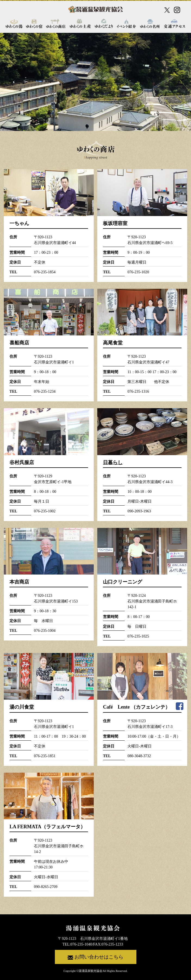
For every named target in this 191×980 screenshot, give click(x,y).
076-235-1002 (45, 511)
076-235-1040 (81, 944)
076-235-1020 (138, 272)
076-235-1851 (45, 756)
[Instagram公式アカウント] (177, 10)
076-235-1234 (45, 391)
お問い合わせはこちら (96, 957)
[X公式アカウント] (167, 10)
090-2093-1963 (139, 511)
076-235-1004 (45, 631)
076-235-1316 (138, 391)
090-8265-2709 (46, 887)
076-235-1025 (138, 636)
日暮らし (113, 462)
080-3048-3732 (139, 756)
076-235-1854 (45, 272)
